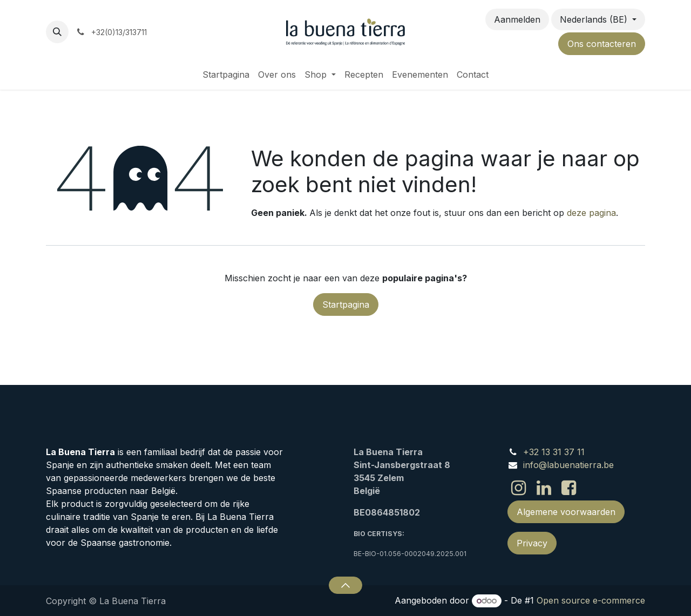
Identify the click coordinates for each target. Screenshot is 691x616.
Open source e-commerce (591, 600)
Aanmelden (517, 19)
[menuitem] (226, 75)
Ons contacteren (602, 44)
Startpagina (346, 304)
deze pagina (591, 213)
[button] (57, 32)
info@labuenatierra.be (568, 465)
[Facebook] (569, 488)
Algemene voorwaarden (566, 512)
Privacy (532, 543)
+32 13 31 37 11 (554, 452)
